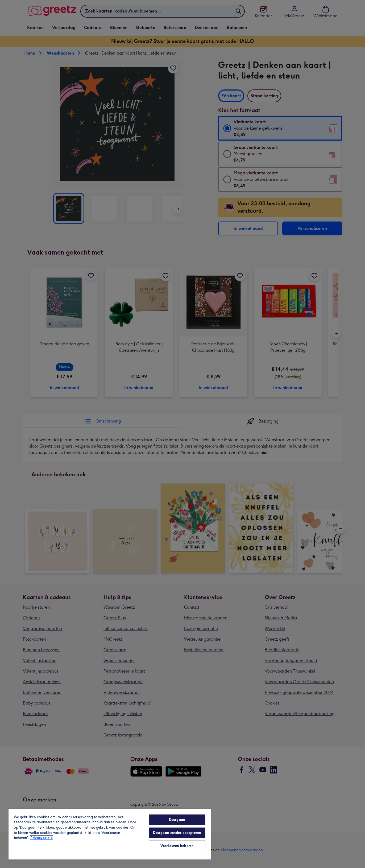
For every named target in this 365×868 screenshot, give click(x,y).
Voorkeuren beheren (177, 846)
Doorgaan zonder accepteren (177, 833)
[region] (110, 834)
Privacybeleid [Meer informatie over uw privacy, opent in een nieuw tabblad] (42, 838)
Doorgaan (177, 820)
